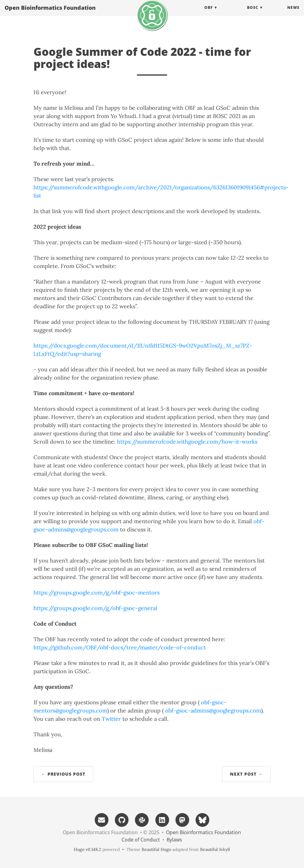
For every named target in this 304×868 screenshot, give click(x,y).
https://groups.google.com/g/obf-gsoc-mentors (97, 593)
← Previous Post (63, 774)
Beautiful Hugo (156, 849)
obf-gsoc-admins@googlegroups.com (213, 711)
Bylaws (174, 840)
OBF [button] (209, 14)
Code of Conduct (141, 840)
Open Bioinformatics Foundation (50, 14)
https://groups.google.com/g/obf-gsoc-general (95, 608)
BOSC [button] (253, 14)
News (293, 14)
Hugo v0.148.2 (87, 849)
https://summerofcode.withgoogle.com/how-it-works (187, 442)
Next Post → (246, 774)
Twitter (111, 719)
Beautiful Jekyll (215, 849)
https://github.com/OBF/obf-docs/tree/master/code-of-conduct (120, 647)
